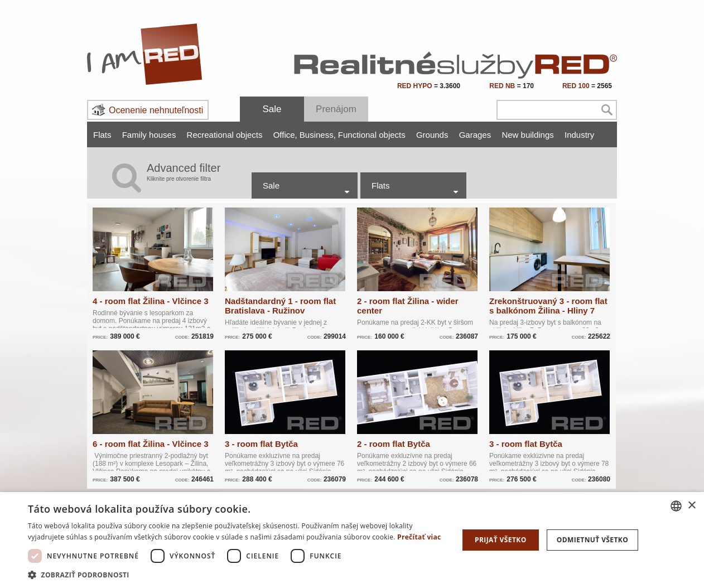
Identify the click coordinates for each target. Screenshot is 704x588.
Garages (475, 135)
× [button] (691, 506)
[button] (237, 574)
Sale (272, 109)
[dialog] (352, 540)
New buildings (527, 135)
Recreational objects (225, 135)
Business (318, 135)
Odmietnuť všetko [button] (592, 540)
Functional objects (372, 135)
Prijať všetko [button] (501, 540)
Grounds (432, 135)
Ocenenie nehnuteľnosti (156, 110)
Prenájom (336, 109)
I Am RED (145, 54)
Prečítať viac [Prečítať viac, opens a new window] (419, 537)
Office (285, 135)
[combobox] (676, 506)
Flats (102, 135)
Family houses (149, 135)
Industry (579, 135)
